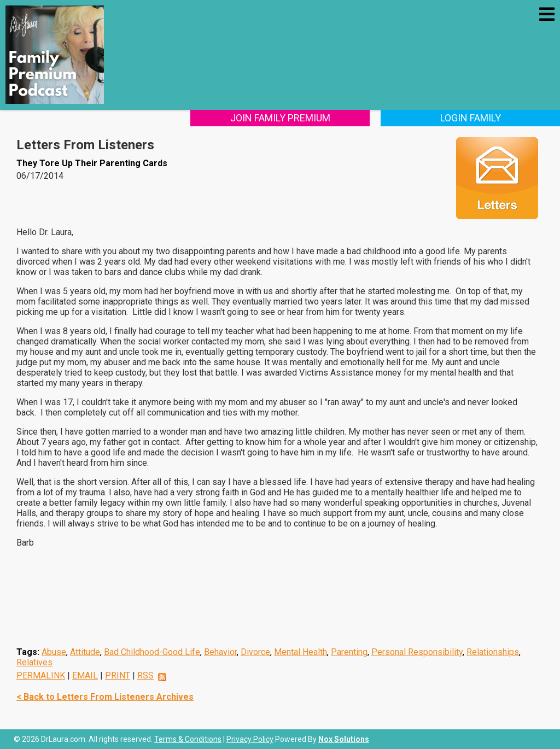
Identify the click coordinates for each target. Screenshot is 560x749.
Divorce (255, 652)
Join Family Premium (280, 118)
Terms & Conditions (188, 739)
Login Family (471, 118)
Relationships (493, 652)
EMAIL (85, 675)
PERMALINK (41, 675)
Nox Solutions (344, 739)
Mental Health (301, 652)
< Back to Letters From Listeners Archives (105, 697)
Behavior (220, 652)
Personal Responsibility (417, 652)
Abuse (54, 652)
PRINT (118, 675)
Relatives (34, 662)
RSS (145, 675)
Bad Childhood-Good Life (152, 652)
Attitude (85, 652)
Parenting (349, 652)
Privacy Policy (250, 739)
